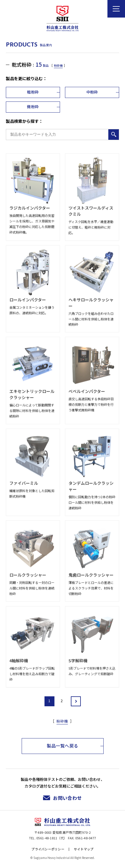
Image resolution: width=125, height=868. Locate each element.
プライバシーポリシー (48, 849)
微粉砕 (33, 107)
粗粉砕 (33, 92)
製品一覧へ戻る (63, 746)
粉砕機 (58, 65)
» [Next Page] (76, 701)
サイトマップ (84, 849)
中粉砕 (92, 92)
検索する (114, 135)
